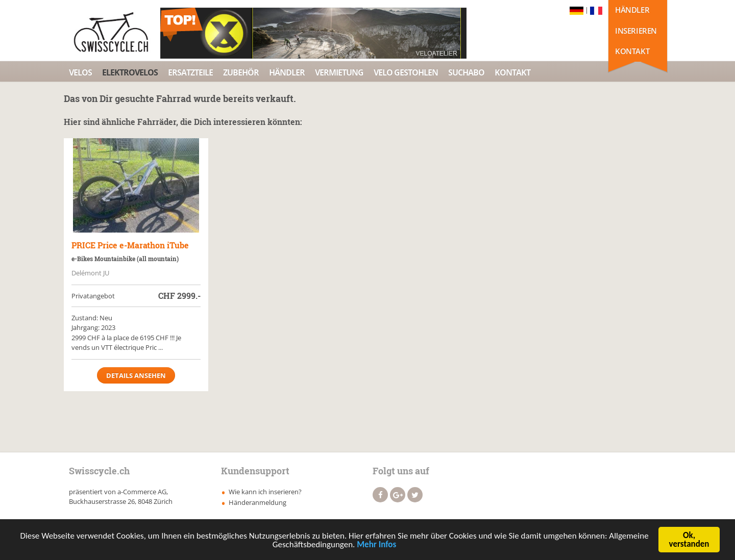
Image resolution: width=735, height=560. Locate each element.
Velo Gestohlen (406, 72)
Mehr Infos (376, 545)
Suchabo (466, 72)
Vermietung (339, 72)
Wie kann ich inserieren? (265, 492)
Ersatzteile (190, 72)
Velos (80, 72)
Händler (632, 10)
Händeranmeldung (258, 502)
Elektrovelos (130, 72)
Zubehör (241, 72)
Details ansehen (136, 375)
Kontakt (632, 51)
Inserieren (636, 31)
